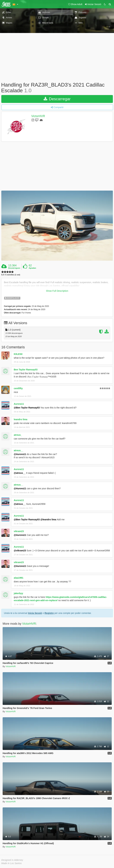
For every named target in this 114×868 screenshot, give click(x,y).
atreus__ (19, 450)
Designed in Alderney (12, 860)
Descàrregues (14, 268)
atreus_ (18, 435)
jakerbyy (18, 593)
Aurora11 (19, 404)
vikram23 (19, 531)
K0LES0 (18, 354)
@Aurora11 (20, 454)
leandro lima (21, 419)
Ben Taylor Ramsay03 (26, 370)
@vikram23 (20, 551)
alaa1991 (19, 578)
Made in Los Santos (11, 863)
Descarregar (57, 99)
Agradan (32, 268)
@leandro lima (48, 519)
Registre (49, 613)
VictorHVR (38, 116)
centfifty (18, 388)
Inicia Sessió (35, 613)
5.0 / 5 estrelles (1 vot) (11, 275)
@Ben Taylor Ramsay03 (27, 408)
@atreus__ (20, 473)
